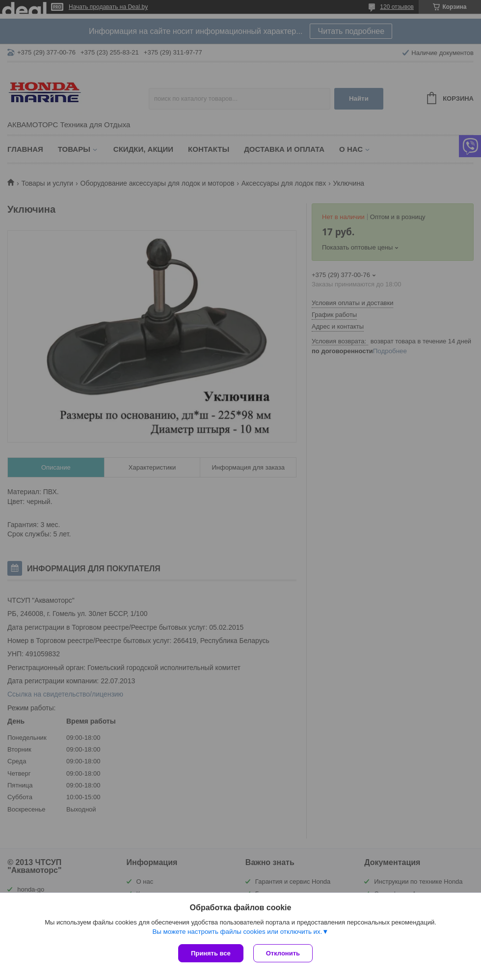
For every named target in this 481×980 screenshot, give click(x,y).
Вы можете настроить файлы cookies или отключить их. (237, 932)
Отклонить (283, 953)
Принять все (211, 953)
